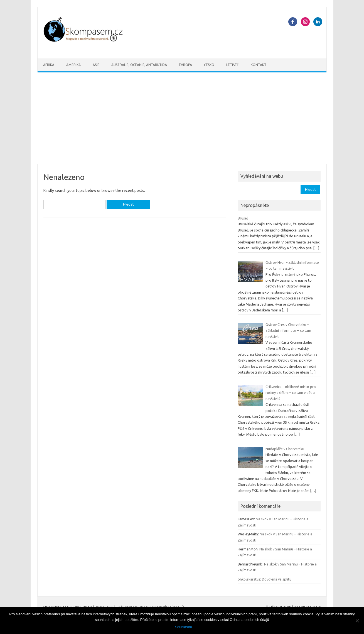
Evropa (185, 65)
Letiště (233, 65)
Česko (209, 65)
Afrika (49, 65)
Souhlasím (183, 627)
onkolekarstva (249, 579)
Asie (96, 65)
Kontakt (259, 65)
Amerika (73, 65)
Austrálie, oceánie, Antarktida (139, 65)
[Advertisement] (182, 118)
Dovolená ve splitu (277, 579)
